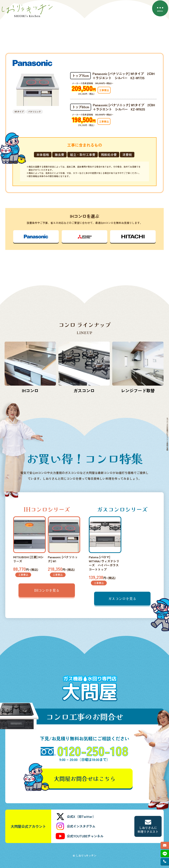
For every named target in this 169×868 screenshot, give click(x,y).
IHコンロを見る (47, 590)
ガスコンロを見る (122, 598)
